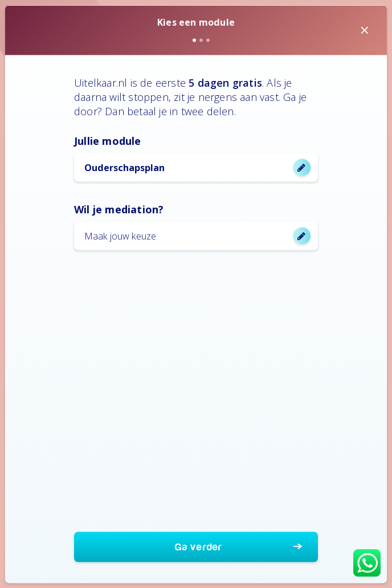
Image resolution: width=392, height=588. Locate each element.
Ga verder (199, 547)
